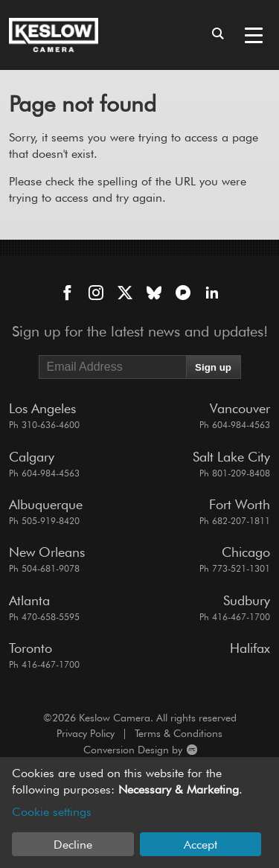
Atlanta (29, 600)
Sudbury (247, 600)
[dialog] (139, 813)
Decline (73, 845)
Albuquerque (46, 504)
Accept (201, 845)
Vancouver (240, 408)
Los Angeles (42, 408)
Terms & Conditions (179, 733)
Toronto (31, 648)
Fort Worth (240, 504)
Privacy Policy (86, 733)
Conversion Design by (103, 750)
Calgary (32, 457)
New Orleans (47, 552)
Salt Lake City (231, 457)
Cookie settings (52, 812)
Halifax (250, 648)
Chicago (246, 552)
